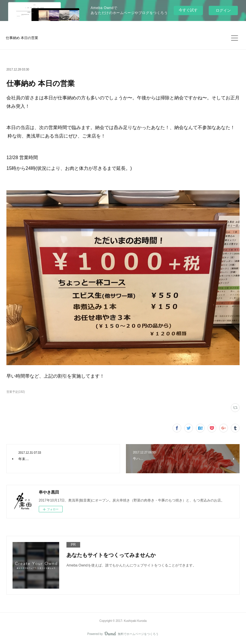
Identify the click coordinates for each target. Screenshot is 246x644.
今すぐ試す (188, 10)
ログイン (223, 10)
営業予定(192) (16, 392)
